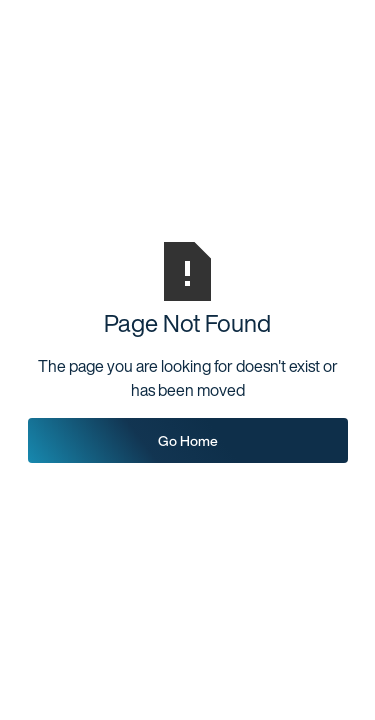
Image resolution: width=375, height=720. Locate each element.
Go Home (188, 440)
